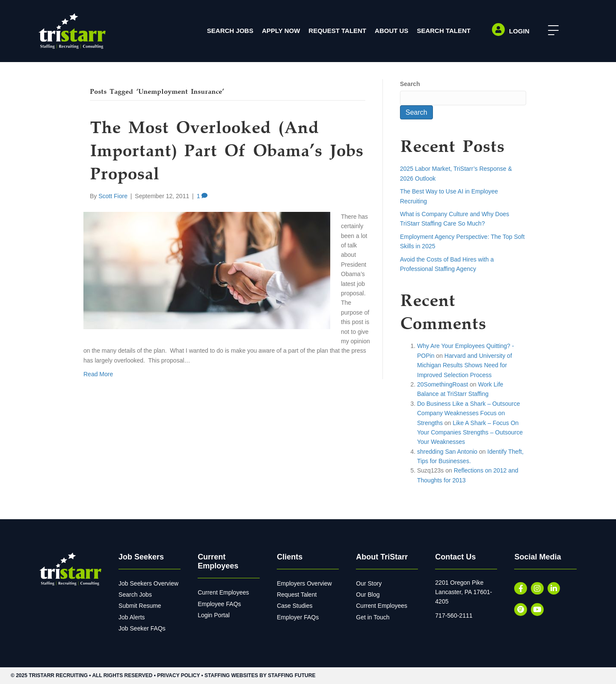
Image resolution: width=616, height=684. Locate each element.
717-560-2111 (454, 616)
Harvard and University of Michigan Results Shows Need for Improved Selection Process (465, 365)
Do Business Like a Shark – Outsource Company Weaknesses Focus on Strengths (468, 413)
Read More (98, 374)
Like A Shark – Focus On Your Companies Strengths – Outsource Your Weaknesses (470, 433)
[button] (551, 31)
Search (410, 84)
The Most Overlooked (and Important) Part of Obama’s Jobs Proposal (227, 152)
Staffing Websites (231, 675)
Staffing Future (292, 675)
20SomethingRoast (443, 384)
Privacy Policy (178, 675)
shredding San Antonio (447, 452)
